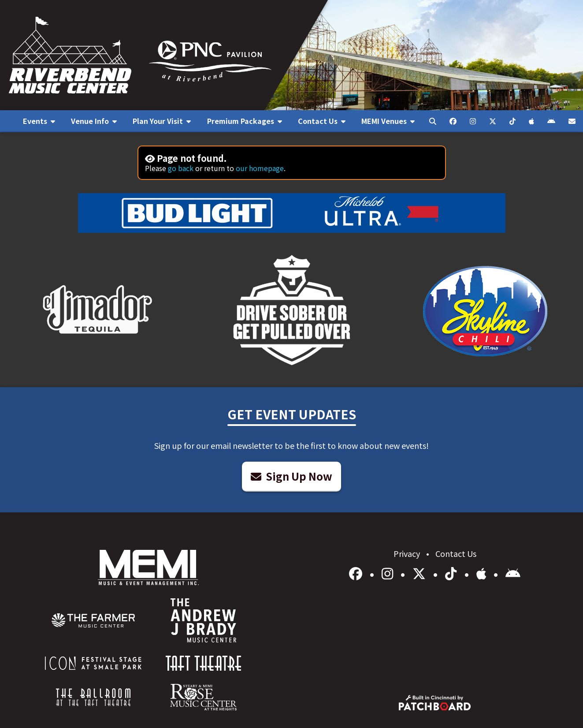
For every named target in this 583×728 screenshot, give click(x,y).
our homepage (260, 168)
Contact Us (456, 553)
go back (181, 168)
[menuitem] (39, 121)
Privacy (408, 553)
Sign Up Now (291, 476)
